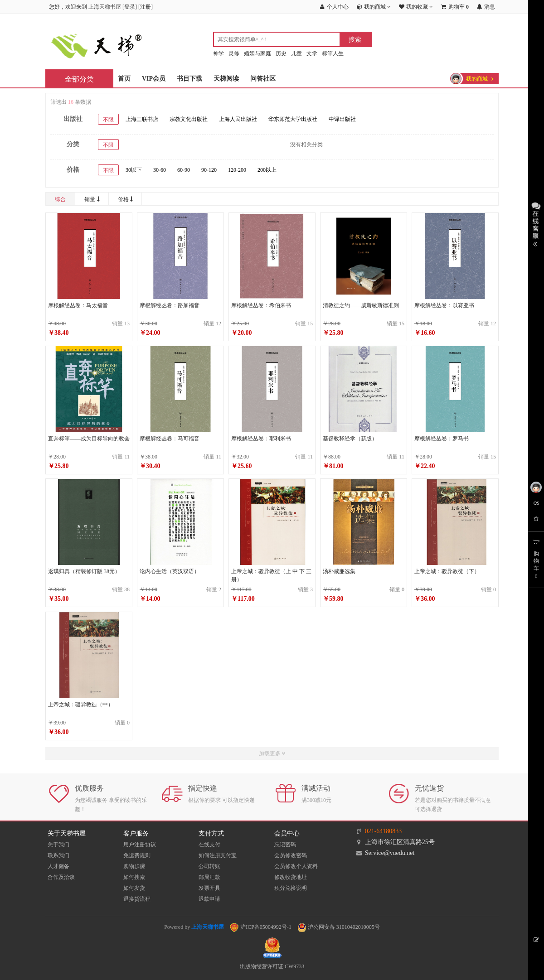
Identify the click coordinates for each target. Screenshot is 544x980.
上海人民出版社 (238, 119)
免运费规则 (137, 855)
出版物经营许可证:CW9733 (272, 966)
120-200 (237, 170)
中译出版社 (342, 119)
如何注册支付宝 (218, 855)
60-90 (184, 170)
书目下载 (189, 79)
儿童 (296, 53)
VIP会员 (154, 79)
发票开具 (209, 888)
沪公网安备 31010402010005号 (339, 927)
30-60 (160, 170)
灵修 (234, 53)
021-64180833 (384, 831)
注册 (146, 7)
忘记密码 (285, 845)
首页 (124, 79)
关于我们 (58, 845)
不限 (108, 120)
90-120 (209, 170)
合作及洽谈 (61, 877)
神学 (219, 53)
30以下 (134, 170)
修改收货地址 (291, 877)
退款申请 (209, 899)
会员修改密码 (291, 855)
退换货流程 (137, 899)
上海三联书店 (142, 119)
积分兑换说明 (291, 888)
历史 (281, 53)
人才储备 (58, 866)
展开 (536, 223)
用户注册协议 (140, 845)
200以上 (267, 170)
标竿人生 (333, 53)
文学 (312, 53)
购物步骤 (134, 866)
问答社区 (263, 79)
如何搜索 (134, 877)
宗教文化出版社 (189, 119)
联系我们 (58, 855)
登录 (130, 7)
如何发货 (134, 888)
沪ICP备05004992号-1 (261, 927)
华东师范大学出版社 (293, 119)
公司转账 (209, 866)
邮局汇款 (209, 877)
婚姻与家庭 (257, 53)
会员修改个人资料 (296, 866)
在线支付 (209, 845)
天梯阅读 (226, 79)
